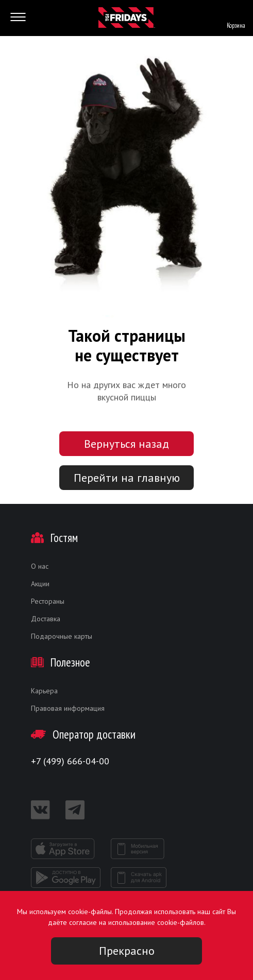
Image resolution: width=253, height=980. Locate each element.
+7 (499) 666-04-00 (70, 761)
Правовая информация (68, 708)
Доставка (46, 619)
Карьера (44, 691)
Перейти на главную (127, 478)
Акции (40, 584)
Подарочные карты (62, 636)
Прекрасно (127, 951)
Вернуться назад (126, 444)
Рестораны (48, 601)
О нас (40, 566)
